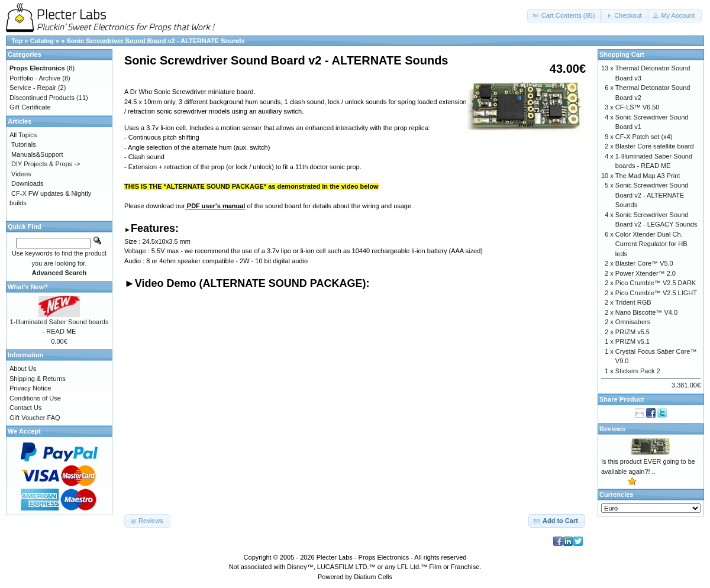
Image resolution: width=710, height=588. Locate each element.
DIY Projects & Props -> (46, 164)
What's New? (28, 287)
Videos (21, 174)
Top (17, 41)
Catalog (42, 41)
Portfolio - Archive (35, 78)
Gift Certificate (30, 107)
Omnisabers (633, 322)
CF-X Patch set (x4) (644, 137)
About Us (23, 369)
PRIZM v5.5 (632, 332)
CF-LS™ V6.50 (638, 107)
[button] (565, 16)
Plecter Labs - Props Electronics (363, 557)
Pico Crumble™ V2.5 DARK (656, 283)
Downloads (27, 183)
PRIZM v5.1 (632, 341)
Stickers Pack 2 (638, 371)
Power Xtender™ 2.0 (646, 273)
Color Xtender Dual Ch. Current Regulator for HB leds (651, 244)
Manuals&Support (37, 154)
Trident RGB (633, 302)
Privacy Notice (30, 388)
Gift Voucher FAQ (35, 418)
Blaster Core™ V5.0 (644, 263)
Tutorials (24, 144)
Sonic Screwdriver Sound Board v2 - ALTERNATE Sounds (155, 41)
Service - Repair (33, 88)
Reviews (612, 429)
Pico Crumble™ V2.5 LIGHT (656, 293)
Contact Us (25, 408)
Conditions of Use (35, 398)
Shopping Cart (622, 54)
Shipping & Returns (38, 379)
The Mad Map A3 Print (648, 176)
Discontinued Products (42, 98)
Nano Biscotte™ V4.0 (646, 312)
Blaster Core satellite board (655, 146)
